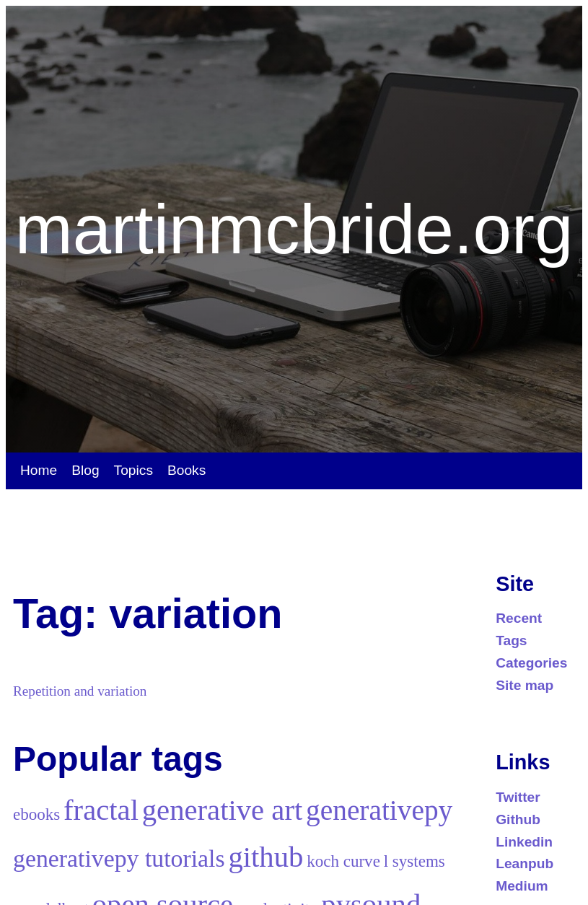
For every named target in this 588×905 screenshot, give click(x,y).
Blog (85, 470)
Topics (133, 470)
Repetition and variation (80, 691)
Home (39, 470)
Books (187, 470)
